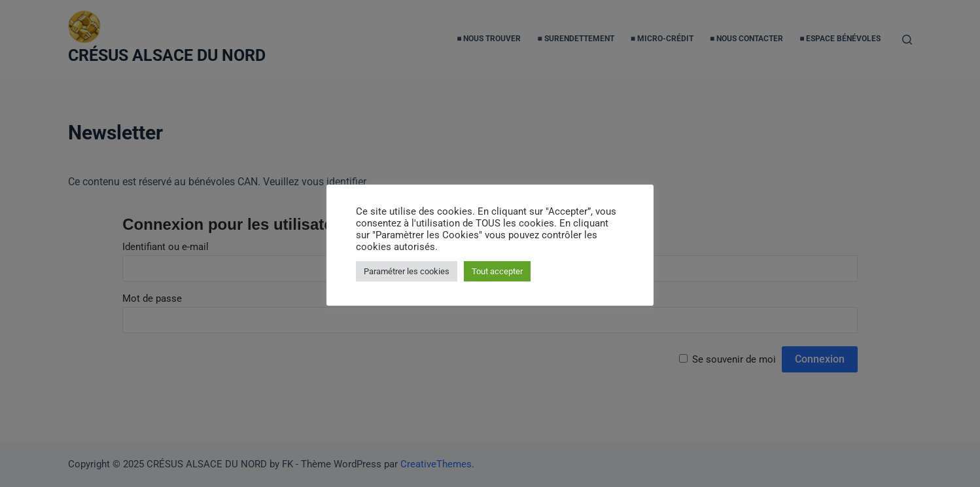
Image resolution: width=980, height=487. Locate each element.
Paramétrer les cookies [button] (407, 271)
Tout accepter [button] (497, 271)
